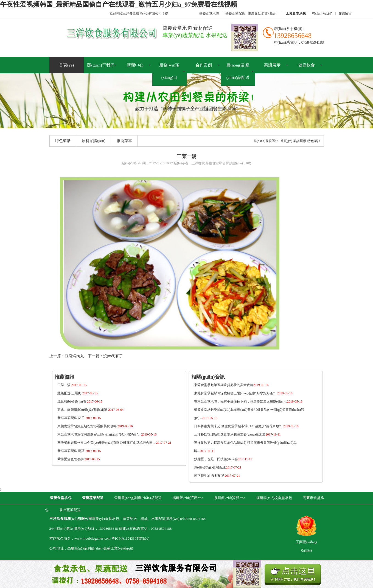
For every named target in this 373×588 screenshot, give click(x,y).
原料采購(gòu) (94, 141)
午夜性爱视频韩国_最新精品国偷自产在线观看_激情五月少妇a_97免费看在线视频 (119, 4)
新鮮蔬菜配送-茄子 (79, 418)
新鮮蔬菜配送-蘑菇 (79, 451)
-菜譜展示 (299, 141)
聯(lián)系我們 (322, 13)
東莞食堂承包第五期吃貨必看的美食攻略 (95, 426)
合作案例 (204, 65)
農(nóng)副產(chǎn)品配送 (238, 71)
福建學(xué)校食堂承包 (274, 498)
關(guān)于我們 (101, 65)
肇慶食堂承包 (209, 13)
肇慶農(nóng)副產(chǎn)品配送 (138, 498)
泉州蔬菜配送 (70, 510)
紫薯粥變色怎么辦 (79, 459)
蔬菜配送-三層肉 (78, 393)
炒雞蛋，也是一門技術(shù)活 (223, 459)
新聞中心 (135, 65)
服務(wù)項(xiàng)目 (169, 71)
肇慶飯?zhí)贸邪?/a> (263, 13)
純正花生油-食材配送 (217, 476)
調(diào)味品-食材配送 (218, 467)
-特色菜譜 (314, 141)
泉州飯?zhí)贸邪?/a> (230, 498)
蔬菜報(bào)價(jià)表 (80, 401)
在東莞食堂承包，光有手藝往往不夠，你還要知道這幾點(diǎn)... (248, 401)
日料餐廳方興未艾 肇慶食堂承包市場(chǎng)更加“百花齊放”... (246, 426)
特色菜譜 (63, 141)
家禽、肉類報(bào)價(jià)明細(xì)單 (91, 410)
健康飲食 (307, 65)
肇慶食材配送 (235, 13)
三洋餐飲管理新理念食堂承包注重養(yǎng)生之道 (237, 434)
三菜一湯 (72, 385)
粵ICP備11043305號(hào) (130, 538)
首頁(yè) (66, 65)
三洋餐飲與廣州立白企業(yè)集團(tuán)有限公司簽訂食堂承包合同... (114, 443)
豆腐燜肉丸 (74, 356)
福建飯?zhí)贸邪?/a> (188, 498)
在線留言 (345, 13)
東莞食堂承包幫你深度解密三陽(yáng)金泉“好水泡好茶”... (107, 434)
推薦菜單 (124, 141)
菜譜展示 (272, 65)
